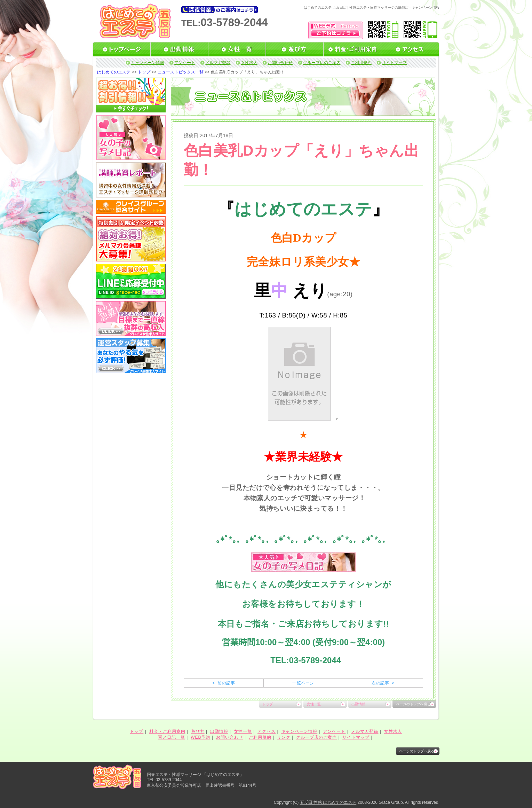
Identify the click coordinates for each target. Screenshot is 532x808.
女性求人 (249, 63)
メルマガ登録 (218, 63)
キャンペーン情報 (148, 63)
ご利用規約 (361, 63)
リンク (284, 737)
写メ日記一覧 (172, 737)
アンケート (185, 63)
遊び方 (198, 731)
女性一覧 (314, 704)
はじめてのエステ (113, 72)
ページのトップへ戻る (413, 704)
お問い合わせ (280, 63)
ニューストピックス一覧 (181, 72)
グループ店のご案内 (322, 63)
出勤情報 (358, 704)
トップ (144, 72)
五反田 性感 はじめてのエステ (328, 802)
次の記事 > (383, 683)
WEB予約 (200, 737)
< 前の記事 (224, 683)
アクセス (267, 731)
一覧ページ (303, 683)
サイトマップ (394, 63)
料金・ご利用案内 (167, 731)
